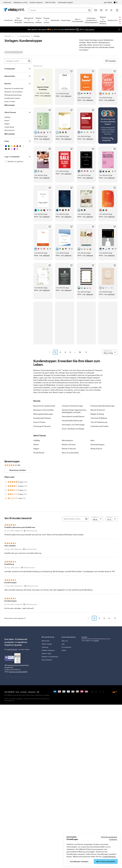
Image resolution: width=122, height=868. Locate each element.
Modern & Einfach (69, 444)
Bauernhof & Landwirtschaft (44, 406)
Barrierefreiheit (47, 660)
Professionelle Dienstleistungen (103, 406)
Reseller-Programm (48, 650)
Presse (64, 650)
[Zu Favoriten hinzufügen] (71, 71)
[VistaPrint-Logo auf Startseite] (14, 10)
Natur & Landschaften (70, 453)
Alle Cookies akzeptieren (106, 861)
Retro (93, 440)
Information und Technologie (73, 425)
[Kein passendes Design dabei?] (108, 126)
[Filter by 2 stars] (6, 494)
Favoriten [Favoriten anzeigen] (111, 61)
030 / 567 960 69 (9, 692)
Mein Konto (46, 641)
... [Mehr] (15, 36)
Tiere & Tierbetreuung (99, 422)
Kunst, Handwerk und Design (73, 429)
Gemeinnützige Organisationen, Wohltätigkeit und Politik (74, 411)
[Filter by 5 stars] (6, 482)
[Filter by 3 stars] (6, 490)
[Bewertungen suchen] (74, 519)
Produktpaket (10, 69)
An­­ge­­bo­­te (120, 20)
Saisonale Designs (98, 444)
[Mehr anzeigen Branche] (10, 105)
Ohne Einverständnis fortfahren (109, 838)
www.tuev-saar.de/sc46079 (18, 672)
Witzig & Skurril (96, 449)
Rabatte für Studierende (50, 657)
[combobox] (59, 10)
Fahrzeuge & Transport (42, 426)
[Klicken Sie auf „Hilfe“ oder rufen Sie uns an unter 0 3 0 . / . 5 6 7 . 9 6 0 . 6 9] (96, 10)
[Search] (86, 519)
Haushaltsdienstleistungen (72, 420)
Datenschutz (32, 692)
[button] (49, 352)
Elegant (36, 449)
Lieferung (47, 96)
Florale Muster (39, 453)
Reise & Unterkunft (98, 410)
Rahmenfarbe (10, 76)
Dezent (36, 444)
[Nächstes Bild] (119, 29)
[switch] (111, 2)
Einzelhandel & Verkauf (42, 418)
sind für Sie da (12, 649)
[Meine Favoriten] (106, 10)
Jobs (63, 644)
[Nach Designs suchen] (29, 61)
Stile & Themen (10, 112)
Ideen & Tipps (46, 653)
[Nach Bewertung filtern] (97, 519)
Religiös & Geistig (97, 414)
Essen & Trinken (39, 422)
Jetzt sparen (90, 29)
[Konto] (111, 10)
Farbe (7, 141)
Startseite (8, 36)
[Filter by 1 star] (6, 498)
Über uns (65, 641)
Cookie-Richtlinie (109, 857)
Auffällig (37, 440)
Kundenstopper (25, 36)
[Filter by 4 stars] (6, 486)
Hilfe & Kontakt (47, 644)
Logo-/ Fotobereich (12, 157)
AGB (38, 692)
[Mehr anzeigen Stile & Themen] (10, 134)
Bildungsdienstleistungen (43, 414)
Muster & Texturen (69, 449)
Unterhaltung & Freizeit (99, 426)
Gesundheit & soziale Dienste (73, 416)
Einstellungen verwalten (79, 861)
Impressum (24, 692)
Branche (8, 84)
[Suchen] (89, 10)
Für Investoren (66, 647)
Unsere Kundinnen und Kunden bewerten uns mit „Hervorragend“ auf (96, 640)
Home (17, 692)
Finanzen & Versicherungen (72, 406)
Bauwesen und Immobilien (44, 410)
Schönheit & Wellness (99, 418)
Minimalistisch (67, 440)
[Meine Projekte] (101, 10)
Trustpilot (84, 637)
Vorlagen (37, 36)
